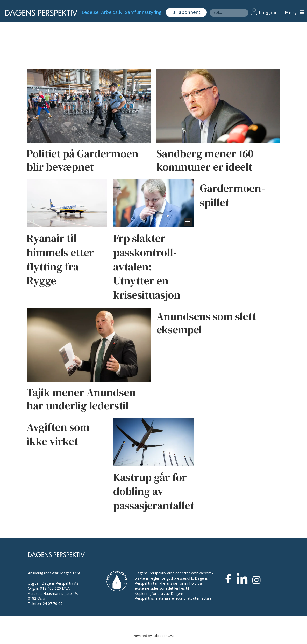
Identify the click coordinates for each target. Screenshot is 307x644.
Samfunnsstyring (143, 12)
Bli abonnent (186, 12)
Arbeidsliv (112, 12)
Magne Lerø (70, 573)
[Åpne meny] (293, 13)
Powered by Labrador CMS (154, 636)
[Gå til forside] (38, 13)
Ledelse (90, 12)
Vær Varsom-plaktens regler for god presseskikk (174, 576)
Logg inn (268, 13)
